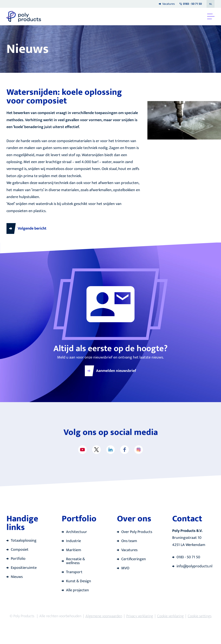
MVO (125, 568)
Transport (74, 572)
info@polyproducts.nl (194, 566)
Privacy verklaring (140, 616)
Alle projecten (77, 590)
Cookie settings (200, 616)
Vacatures (169, 4)
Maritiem (74, 550)
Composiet (20, 550)
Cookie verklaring (170, 616)
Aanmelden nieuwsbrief (116, 371)
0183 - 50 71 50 (188, 557)
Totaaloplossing (24, 541)
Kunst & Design (79, 581)
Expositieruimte (24, 568)
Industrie (73, 541)
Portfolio (18, 559)
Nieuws (17, 577)
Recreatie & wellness (76, 561)
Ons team (129, 541)
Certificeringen (134, 559)
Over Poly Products (137, 532)
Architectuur (77, 532)
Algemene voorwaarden (104, 616)
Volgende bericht (32, 228)
